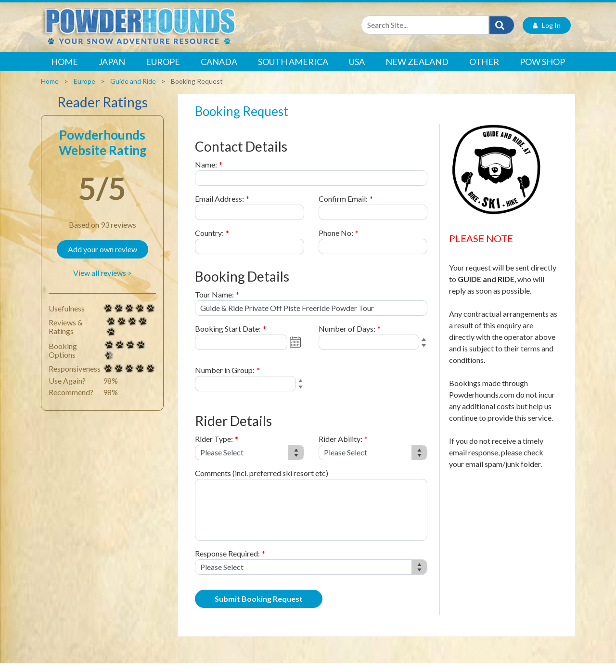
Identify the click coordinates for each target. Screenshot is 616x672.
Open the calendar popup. (296, 351)
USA (357, 70)
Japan (112, 70)
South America (293, 70)
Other (484, 70)
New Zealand (417, 70)
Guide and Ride (133, 90)
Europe (163, 70)
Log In (547, 34)
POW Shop (542, 70)
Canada (219, 70)
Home (64, 70)
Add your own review (103, 258)
